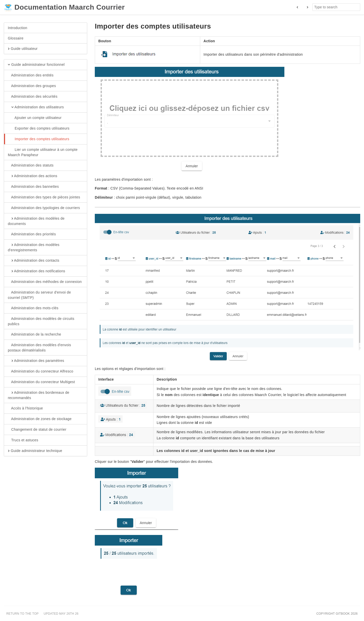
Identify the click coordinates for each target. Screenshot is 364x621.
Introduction (18, 28)
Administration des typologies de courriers (44, 208)
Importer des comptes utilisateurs (39, 139)
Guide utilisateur (23, 49)
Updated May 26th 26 (61, 614)
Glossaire (16, 38)
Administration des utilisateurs (36, 107)
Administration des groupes (32, 86)
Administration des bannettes (33, 187)
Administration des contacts (34, 261)
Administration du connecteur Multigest (41, 382)
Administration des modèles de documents (36, 221)
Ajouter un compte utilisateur (35, 118)
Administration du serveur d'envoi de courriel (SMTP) (39, 295)
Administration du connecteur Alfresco (41, 371)
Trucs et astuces (23, 440)
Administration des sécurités (33, 97)
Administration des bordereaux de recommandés (39, 395)
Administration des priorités (32, 234)
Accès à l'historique (25, 408)
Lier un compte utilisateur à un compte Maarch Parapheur (43, 152)
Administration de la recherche (35, 335)
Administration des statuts (31, 165)
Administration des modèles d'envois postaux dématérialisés (39, 347)
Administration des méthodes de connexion (45, 282)
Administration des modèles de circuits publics (41, 321)
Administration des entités (31, 75)
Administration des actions (32, 176)
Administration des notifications (37, 271)
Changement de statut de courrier (37, 430)
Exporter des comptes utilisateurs (39, 129)
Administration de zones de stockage (40, 419)
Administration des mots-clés (33, 308)
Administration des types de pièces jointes (44, 197)
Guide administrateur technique (35, 451)
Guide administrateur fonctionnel (36, 65)
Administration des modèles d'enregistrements (34, 247)
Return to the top (22, 614)
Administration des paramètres (36, 361)
